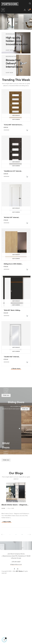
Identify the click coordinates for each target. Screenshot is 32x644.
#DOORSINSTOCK (11, 57)
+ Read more (7, 522)
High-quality (13, 38)
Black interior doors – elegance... (15, 505)
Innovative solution (17, 44)
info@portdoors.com (16, 564)
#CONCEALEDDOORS (13, 34)
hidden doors (14, 41)
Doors (3, 508)
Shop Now (9, 50)
